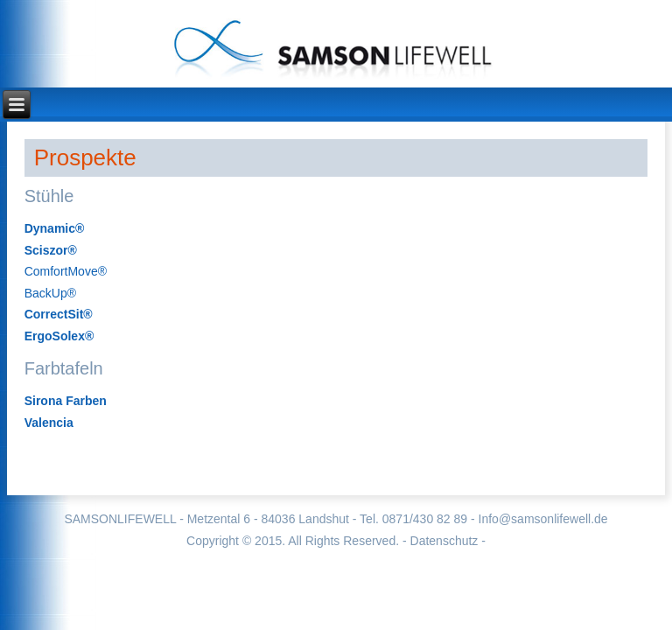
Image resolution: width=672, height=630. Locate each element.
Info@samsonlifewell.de (543, 519)
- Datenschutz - (444, 541)
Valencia (49, 423)
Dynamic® (55, 228)
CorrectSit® (59, 314)
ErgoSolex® (59, 336)
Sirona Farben (66, 401)
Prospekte (85, 157)
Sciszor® (51, 250)
